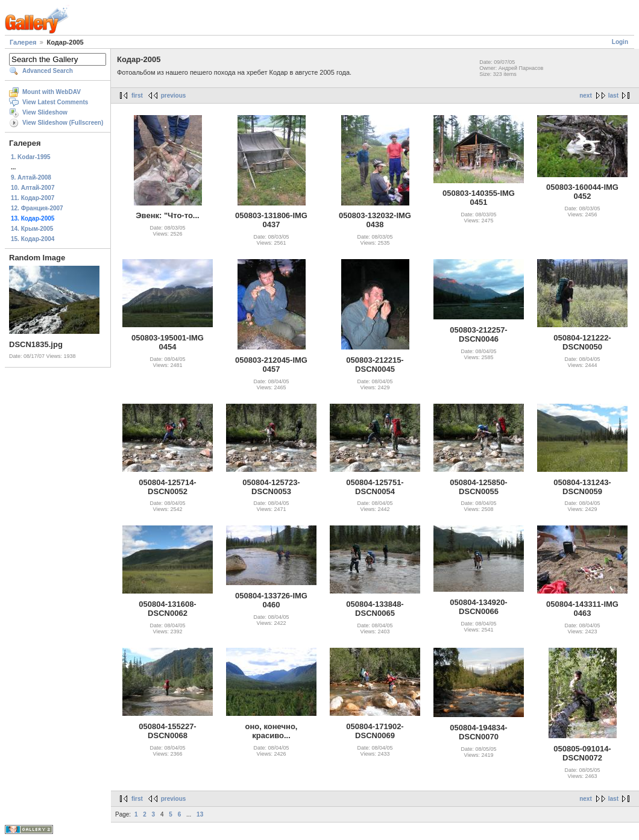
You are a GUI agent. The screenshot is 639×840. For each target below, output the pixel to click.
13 (200, 814)
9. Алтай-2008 (31, 177)
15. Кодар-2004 (33, 239)
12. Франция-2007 (37, 208)
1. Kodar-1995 (31, 157)
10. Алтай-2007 (33, 188)
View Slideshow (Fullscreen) (63, 123)
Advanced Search (48, 71)
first (137, 96)
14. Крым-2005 (32, 229)
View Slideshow (45, 112)
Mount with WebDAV (52, 92)
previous (174, 96)
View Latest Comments (55, 102)
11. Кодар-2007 (33, 198)
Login (620, 42)
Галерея (23, 42)
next (586, 96)
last (613, 96)
